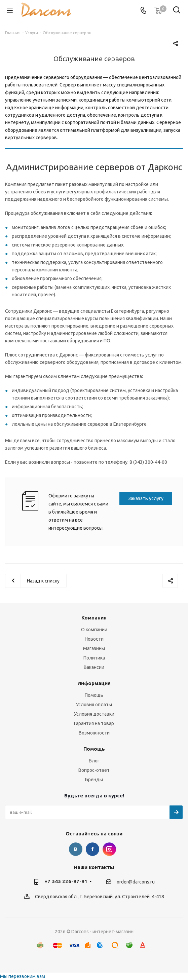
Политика (94, 658)
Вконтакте (76, 849)
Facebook (92, 849)
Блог (94, 761)
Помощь (94, 695)
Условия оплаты (94, 705)
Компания (94, 618)
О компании (94, 630)
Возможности (94, 733)
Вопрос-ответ (94, 770)
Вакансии (94, 667)
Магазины (94, 648)
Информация (94, 683)
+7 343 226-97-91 (66, 881)
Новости (94, 639)
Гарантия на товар (94, 723)
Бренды (94, 780)
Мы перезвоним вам (23, 976)
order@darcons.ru (136, 882)
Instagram (109, 849)
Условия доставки (94, 714)
